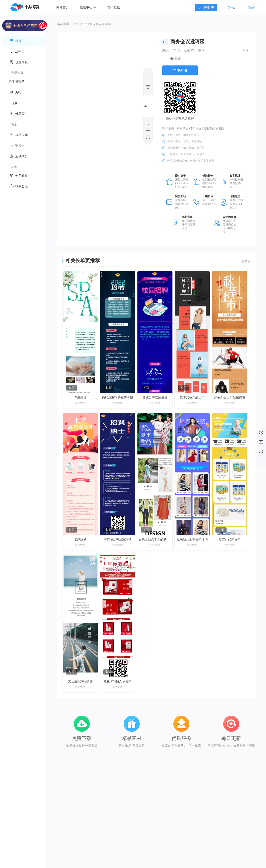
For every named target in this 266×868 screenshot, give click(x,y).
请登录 (252, 8)
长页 (84, 24)
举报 (246, 51)
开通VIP (206, 8)
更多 (246, 261)
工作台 (232, 8)
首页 (76, 24)
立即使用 (180, 70)
